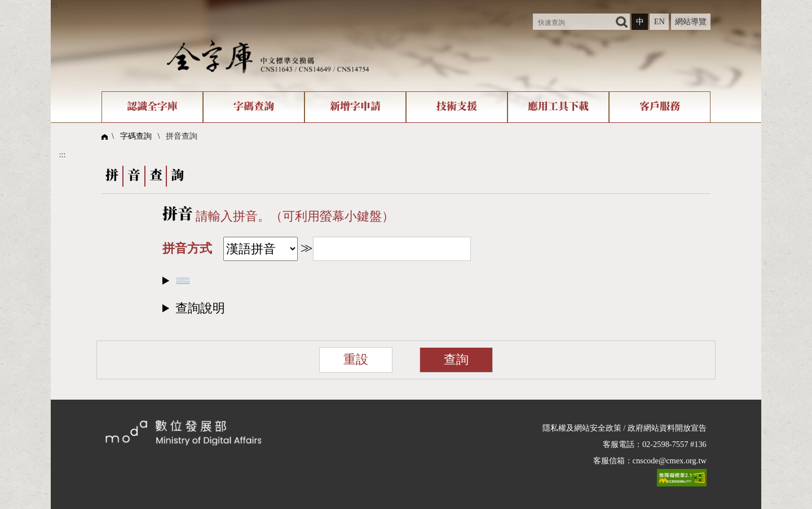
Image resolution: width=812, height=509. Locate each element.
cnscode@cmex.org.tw (670, 461)
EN (659, 21)
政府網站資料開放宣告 (667, 428)
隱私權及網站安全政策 (582, 428)
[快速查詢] (573, 22)
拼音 (178, 214)
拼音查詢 (182, 136)
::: (54, 5)
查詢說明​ (200, 308)
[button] (406, 308)
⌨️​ (183, 281)
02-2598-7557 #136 (674, 444)
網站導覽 (691, 21)
